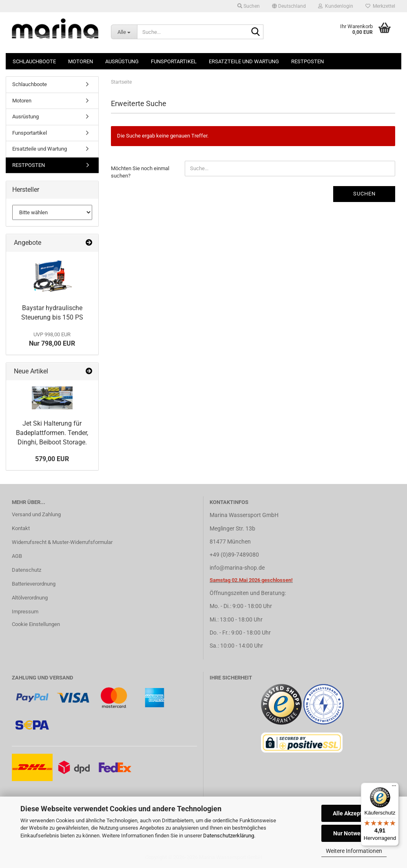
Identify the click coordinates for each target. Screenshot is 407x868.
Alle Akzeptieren (354, 813)
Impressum (25, 612)
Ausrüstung (122, 61)
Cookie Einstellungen (36, 624)
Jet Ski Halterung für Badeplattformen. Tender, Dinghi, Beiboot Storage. (52, 433)
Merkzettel (380, 6)
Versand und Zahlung (36, 514)
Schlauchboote (34, 61)
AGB (17, 556)
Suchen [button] (249, 6)
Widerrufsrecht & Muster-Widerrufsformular (62, 542)
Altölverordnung (30, 598)
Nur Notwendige (354, 833)
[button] (289, 6)
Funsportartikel (174, 61)
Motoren (81, 61)
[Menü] (394, 788)
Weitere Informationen (354, 851)
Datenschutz (27, 570)
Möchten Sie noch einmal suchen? (140, 172)
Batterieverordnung (34, 584)
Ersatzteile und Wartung (244, 61)
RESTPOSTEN (307, 61)
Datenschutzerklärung (229, 836)
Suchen (364, 194)
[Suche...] (124, 32)
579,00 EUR (52, 459)
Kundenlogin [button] (336, 6)
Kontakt (21, 528)
